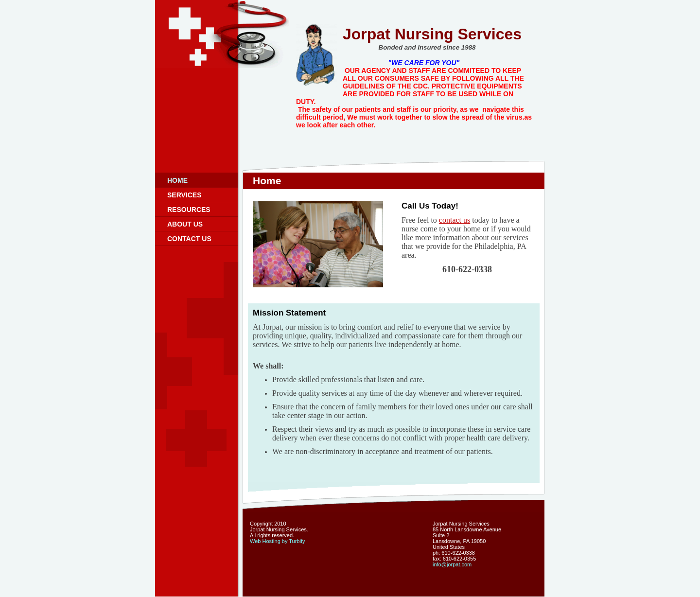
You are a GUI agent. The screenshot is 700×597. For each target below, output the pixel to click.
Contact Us (189, 239)
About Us (185, 224)
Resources (189, 210)
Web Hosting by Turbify (278, 541)
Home (177, 180)
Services (184, 195)
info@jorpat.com (452, 564)
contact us (455, 220)
